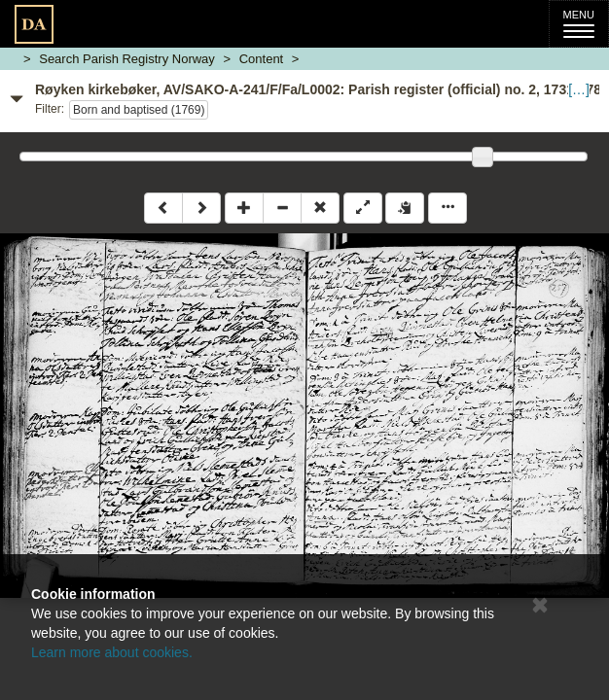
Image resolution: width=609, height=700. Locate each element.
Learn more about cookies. (112, 652)
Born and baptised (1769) (139, 110)
